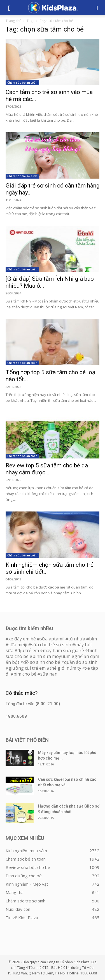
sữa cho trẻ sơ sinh (51, 645)
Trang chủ (13, 21)
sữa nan (49, 674)
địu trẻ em (28, 650)
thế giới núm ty (65, 668)
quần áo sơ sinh (81, 662)
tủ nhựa (77, 639)
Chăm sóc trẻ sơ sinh (22, 176)
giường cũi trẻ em (27, 668)
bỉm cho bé (25, 674)
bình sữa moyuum (52, 656)
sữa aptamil (52, 639)
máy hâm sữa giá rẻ (63, 650)
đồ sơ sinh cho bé (42, 662)
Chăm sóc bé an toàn (22, 83)
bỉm (93, 639)
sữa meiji (18, 645)
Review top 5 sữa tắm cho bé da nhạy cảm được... (47, 469)
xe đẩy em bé (23, 639)
